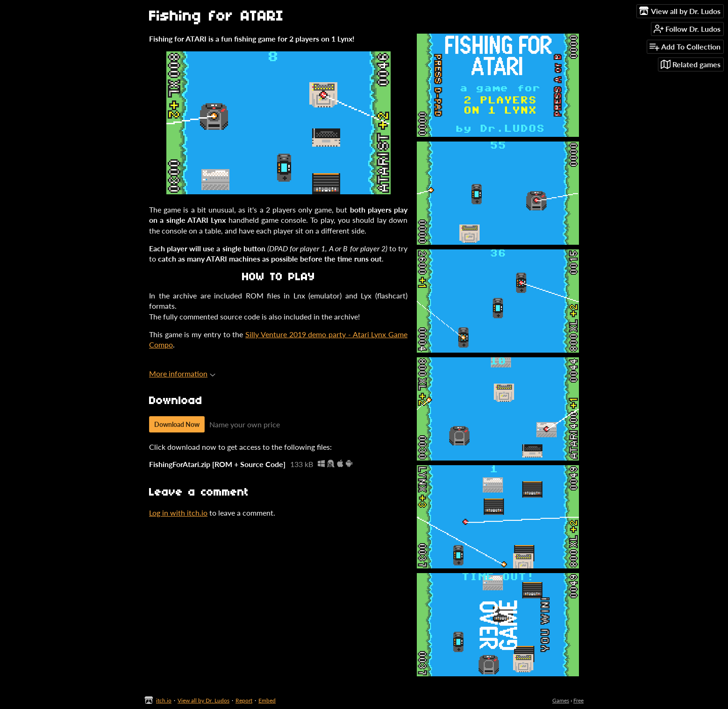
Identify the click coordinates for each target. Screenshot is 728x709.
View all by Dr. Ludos (203, 700)
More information (182, 373)
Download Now (177, 424)
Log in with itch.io (178, 513)
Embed (267, 700)
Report (244, 700)
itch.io (164, 700)
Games (561, 700)
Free (578, 700)
